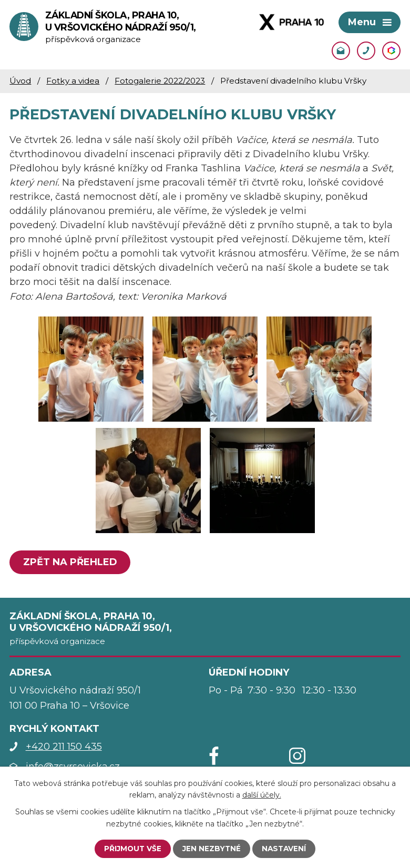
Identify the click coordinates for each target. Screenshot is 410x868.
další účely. (262, 794)
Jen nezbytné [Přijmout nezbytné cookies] (211, 849)
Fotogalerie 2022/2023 (160, 81)
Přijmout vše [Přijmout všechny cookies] (132, 849)
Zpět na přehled (71, 563)
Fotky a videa (73, 81)
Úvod (20, 81)
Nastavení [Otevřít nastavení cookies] (285, 849)
